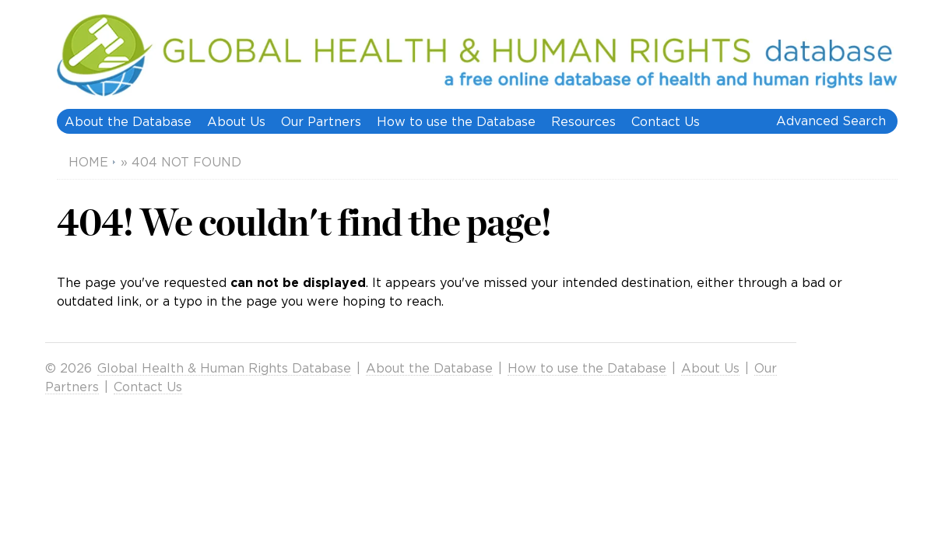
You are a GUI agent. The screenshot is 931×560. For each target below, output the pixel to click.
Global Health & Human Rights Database (224, 368)
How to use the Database (456, 121)
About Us (236, 121)
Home (88, 162)
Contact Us (666, 121)
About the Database (128, 121)
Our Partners (321, 121)
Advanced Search (831, 121)
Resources (583, 121)
